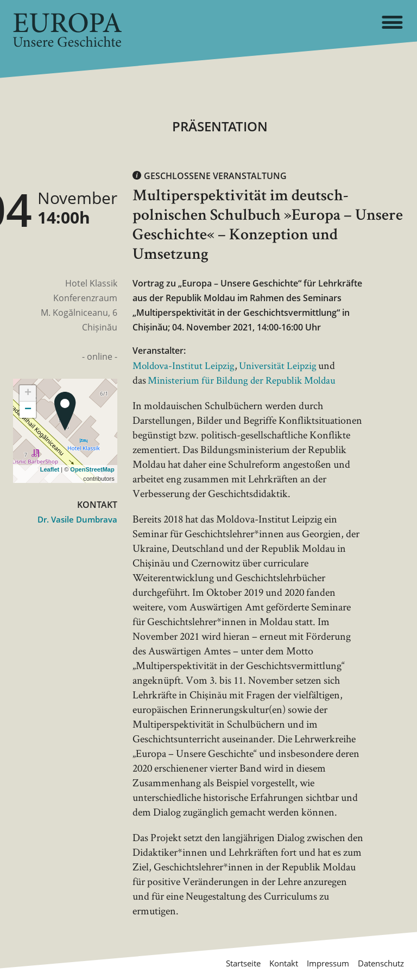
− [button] (28, 410)
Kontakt (272, 963)
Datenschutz (378, 963)
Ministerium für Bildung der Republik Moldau (245, 380)
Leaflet (50, 469)
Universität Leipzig (283, 365)
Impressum (320, 963)
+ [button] (28, 393)
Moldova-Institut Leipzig (185, 365)
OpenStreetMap (92, 469)
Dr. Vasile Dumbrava (75, 519)
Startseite (228, 963)
